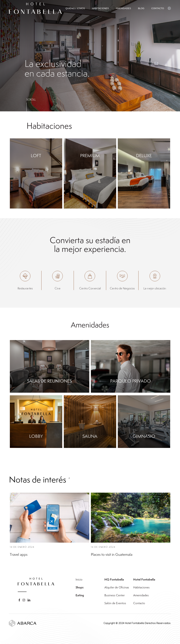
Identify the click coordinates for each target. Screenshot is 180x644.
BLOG (141, 8)
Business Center (115, 595)
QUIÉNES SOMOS (75, 8)
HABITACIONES (100, 8)
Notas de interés (38, 488)
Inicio (79, 579)
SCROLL (31, 100)
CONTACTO (158, 8)
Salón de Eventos (115, 603)
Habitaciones (141, 587)
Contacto (139, 603)
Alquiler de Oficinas (117, 587)
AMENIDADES (123, 8)
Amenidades (141, 595)
